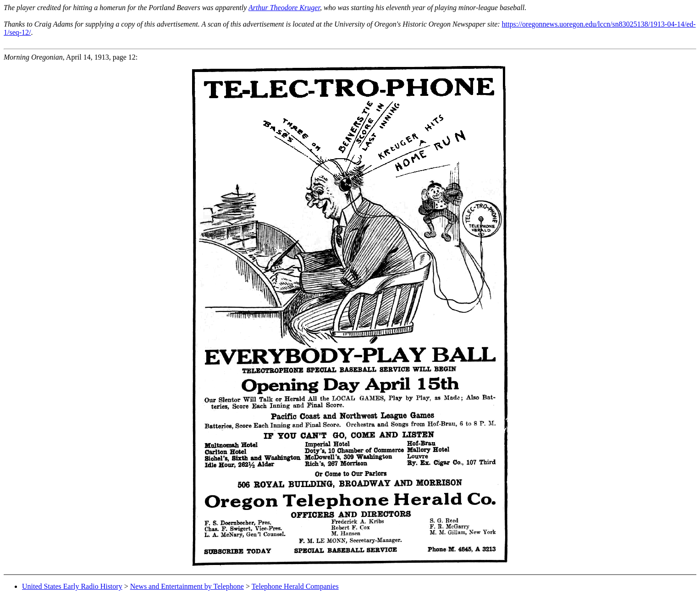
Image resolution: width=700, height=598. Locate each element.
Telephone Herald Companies (295, 586)
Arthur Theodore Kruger (284, 8)
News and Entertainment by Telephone (187, 586)
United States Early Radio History (72, 586)
